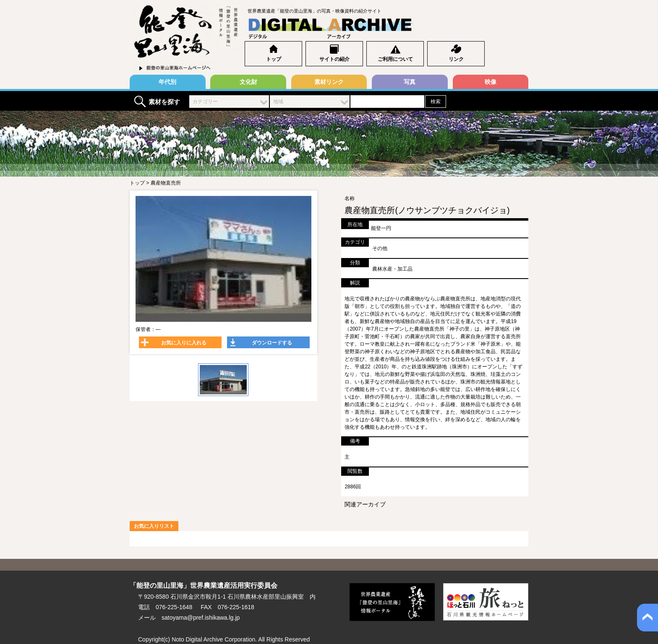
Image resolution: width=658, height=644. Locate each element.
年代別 (167, 82)
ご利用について (395, 59)
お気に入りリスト (154, 526)
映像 (491, 82)
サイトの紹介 (334, 59)
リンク (456, 59)
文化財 (248, 82)
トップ (274, 59)
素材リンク (329, 82)
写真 (410, 82)
